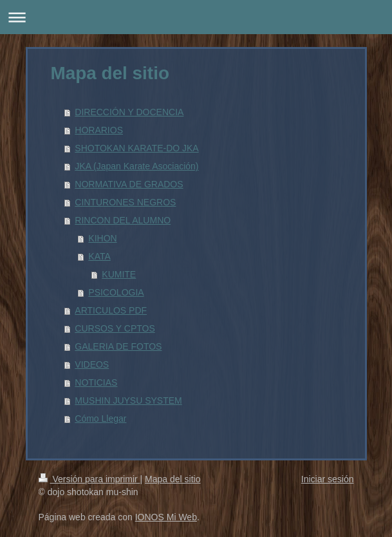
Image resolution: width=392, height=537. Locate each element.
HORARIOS (99, 130)
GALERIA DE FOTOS (118, 346)
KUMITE (119, 274)
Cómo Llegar (100, 419)
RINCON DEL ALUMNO (123, 220)
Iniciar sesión (328, 479)
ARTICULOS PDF (111, 310)
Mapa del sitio (173, 479)
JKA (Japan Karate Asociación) (136, 166)
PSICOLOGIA (116, 292)
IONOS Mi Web (166, 517)
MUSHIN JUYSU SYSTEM (128, 400)
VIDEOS (92, 364)
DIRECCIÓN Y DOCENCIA (129, 112)
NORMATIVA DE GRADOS (129, 184)
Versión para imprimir (89, 479)
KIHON (102, 238)
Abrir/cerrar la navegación (196, 17)
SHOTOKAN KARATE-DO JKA (136, 148)
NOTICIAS (96, 382)
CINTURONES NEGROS (125, 202)
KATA (99, 256)
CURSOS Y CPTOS (115, 328)
